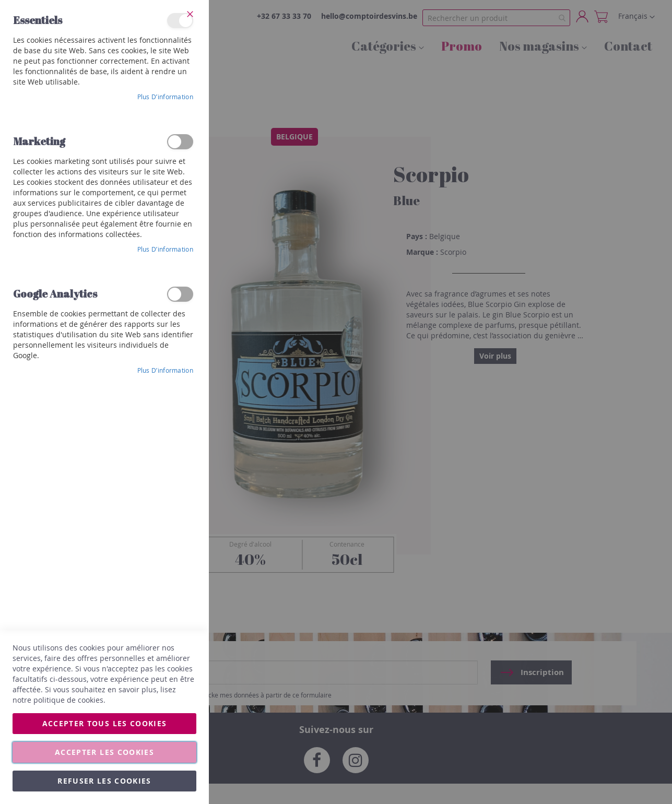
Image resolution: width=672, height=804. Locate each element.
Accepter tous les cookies (105, 723)
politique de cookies (68, 700)
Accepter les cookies (104, 752)
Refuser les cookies (104, 781)
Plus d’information (165, 97)
